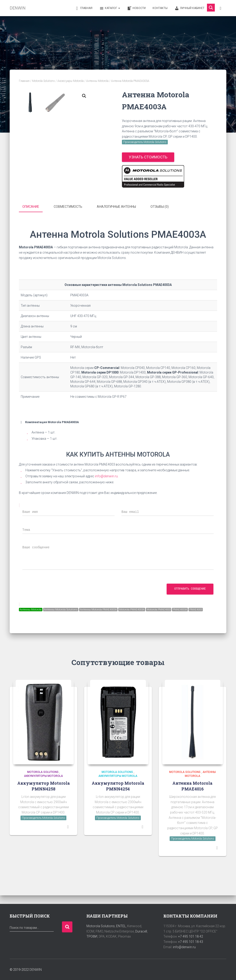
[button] (84, 96)
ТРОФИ (92, 936)
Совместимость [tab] (68, 208)
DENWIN (36, 970)
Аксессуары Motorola (71, 81)
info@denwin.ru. (107, 477)
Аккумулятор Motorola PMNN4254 (118, 794)
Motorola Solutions (43, 81)
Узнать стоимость (148, 157)
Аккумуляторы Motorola (43, 784)
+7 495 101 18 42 (191, 936)
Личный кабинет (189, 8)
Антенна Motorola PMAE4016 (192, 794)
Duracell (141, 931)
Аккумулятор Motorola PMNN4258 (44, 794)
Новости (136, 8)
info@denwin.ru (184, 947)
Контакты (160, 8)
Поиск (67, 927)
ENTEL (121, 926)
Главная (84, 8)
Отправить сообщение (190, 590)
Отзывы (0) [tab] (160, 208)
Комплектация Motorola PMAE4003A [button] (49, 423)
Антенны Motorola (97, 81)
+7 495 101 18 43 (191, 942)
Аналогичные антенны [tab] (116, 208)
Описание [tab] (31, 208)
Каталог (110, 8)
